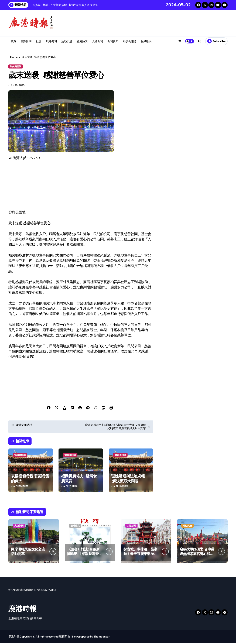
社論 (39, 41)
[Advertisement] (81, 186)
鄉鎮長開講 (129, 41)
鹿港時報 (22, 610)
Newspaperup (81, 638)
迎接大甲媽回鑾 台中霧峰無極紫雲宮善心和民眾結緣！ (197, 555)
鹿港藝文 (82, 41)
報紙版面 (146, 41)
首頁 (13, 41)
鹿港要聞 (51, 41)
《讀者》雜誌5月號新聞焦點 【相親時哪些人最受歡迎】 (85, 555)
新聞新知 (113, 41)
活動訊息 (67, 41)
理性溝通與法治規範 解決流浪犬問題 (128, 480)
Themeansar (102, 638)
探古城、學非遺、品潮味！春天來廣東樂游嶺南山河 (140, 555)
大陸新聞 (97, 41)
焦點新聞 (26, 41)
